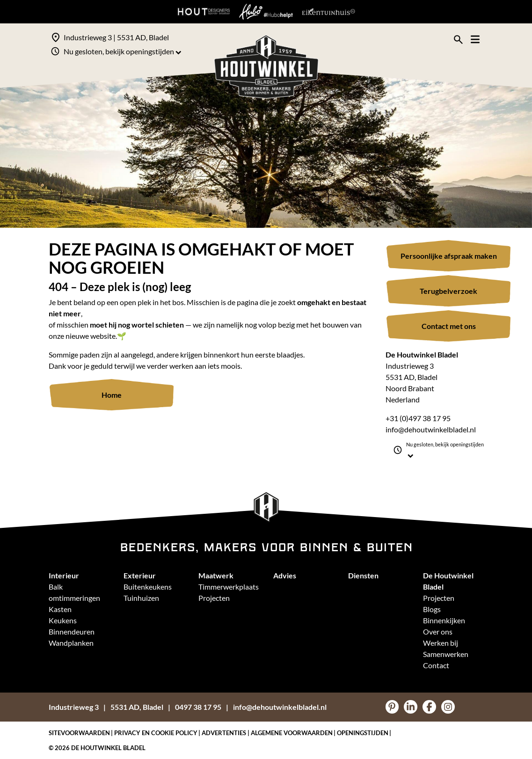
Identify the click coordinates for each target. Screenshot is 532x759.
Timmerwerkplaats (229, 587)
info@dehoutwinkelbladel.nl (431, 429)
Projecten (214, 598)
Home (112, 395)
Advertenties (224, 733)
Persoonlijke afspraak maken (449, 256)
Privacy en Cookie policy (156, 733)
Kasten (60, 609)
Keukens (63, 620)
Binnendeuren (72, 631)
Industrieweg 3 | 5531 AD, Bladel (116, 37)
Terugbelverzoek (448, 291)
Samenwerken (446, 654)
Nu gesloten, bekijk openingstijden (123, 51)
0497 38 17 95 (198, 707)
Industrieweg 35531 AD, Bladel (106, 707)
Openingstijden (363, 733)
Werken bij (441, 643)
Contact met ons (449, 326)
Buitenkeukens (148, 587)
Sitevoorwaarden (79, 733)
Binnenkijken (444, 620)
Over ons (438, 631)
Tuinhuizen (141, 598)
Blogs (432, 609)
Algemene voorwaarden (292, 733)
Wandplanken (71, 643)
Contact (436, 665)
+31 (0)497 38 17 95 (418, 418)
